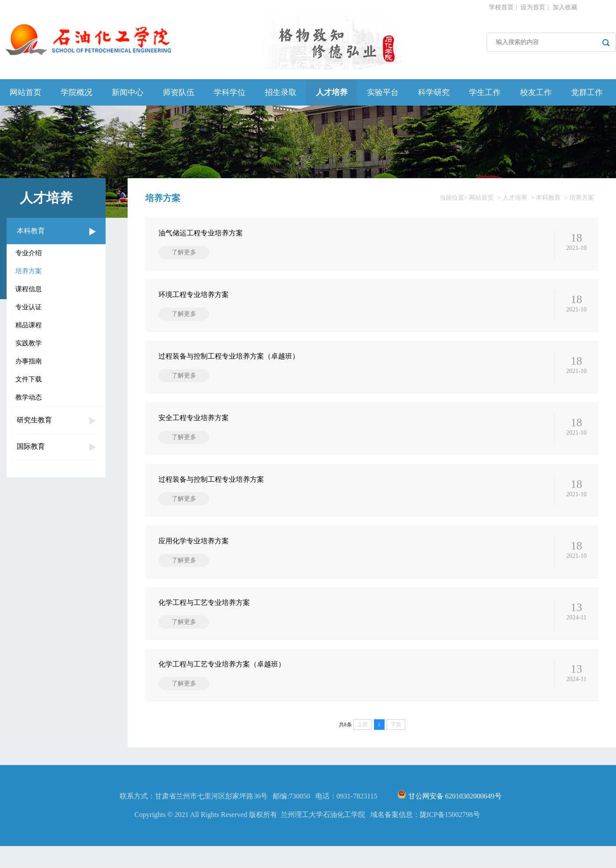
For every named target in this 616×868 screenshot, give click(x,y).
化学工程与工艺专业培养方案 (204, 602)
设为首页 (533, 7)
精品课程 (29, 325)
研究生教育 (34, 420)
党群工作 (587, 92)
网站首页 (26, 92)
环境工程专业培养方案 (194, 295)
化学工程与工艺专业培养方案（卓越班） (222, 664)
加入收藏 (565, 7)
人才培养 (332, 92)
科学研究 (434, 92)
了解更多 (184, 252)
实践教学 (29, 343)
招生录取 (281, 92)
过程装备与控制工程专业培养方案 (211, 479)
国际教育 (31, 446)
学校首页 (501, 7)
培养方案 (29, 271)
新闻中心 (128, 92)
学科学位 (230, 92)
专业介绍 (29, 253)
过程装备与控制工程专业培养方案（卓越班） (229, 356)
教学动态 (29, 397)
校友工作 (536, 92)
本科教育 (31, 231)
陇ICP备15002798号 (450, 837)
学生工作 (485, 92)
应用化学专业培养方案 (194, 541)
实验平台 (383, 92)
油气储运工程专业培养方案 (201, 233)
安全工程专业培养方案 (194, 418)
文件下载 (29, 379)
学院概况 (77, 92)
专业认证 (29, 307)
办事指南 (29, 361)
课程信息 (29, 289)
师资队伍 (179, 92)
